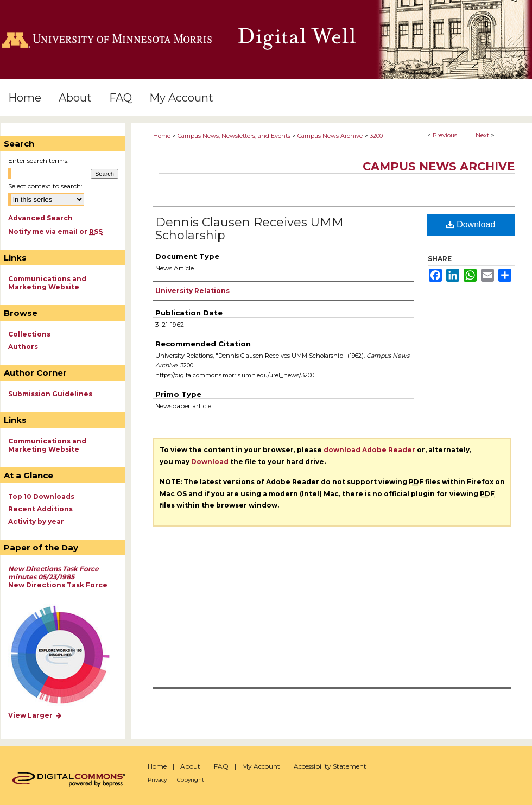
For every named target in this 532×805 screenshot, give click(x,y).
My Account (261, 766)
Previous (445, 135)
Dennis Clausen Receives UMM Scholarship (249, 229)
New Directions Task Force (58, 577)
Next (482, 135)
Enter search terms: (39, 160)
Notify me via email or (55, 232)
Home (162, 136)
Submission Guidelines (50, 394)
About (190, 766)
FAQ (221, 766)
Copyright (191, 780)
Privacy (157, 780)
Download (471, 224)
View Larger (35, 715)
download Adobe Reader (369, 450)
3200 (376, 136)
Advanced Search (40, 218)
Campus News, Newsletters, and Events (234, 136)
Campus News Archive (330, 136)
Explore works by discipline (67, 655)
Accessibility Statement (330, 766)
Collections (29, 334)
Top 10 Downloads (41, 496)
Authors (23, 347)
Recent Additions (40, 509)
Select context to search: (45, 186)
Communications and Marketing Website (47, 283)
